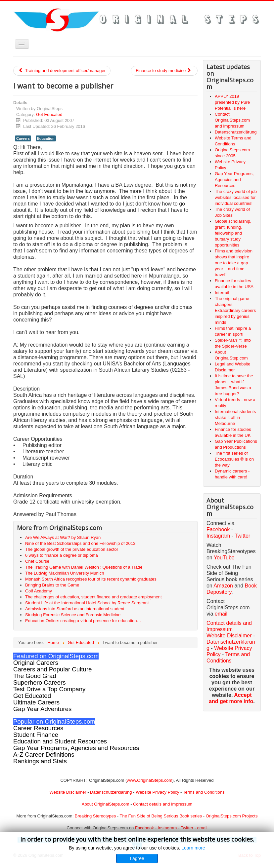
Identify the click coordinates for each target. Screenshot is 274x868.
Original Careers (36, 663)
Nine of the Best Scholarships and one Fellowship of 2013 (80, 543)
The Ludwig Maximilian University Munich (65, 573)
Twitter (242, 536)
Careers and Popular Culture (52, 669)
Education (46, 138)
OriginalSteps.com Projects (232, 816)
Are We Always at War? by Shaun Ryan (63, 537)
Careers (23, 138)
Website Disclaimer (229, 636)
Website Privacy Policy (157, 792)
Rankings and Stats (40, 761)
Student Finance (36, 735)
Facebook (218, 529)
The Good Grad (35, 676)
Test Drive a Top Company (49, 689)
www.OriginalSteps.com (149, 780)
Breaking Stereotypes (95, 816)
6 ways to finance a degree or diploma (62, 555)
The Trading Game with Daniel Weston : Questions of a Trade (84, 567)
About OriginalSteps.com (106, 804)
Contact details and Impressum (163, 804)
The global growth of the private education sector (72, 549)
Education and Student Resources (60, 741)
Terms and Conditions (204, 792)
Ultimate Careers (36, 702)
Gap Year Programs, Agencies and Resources (76, 748)
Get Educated (49, 114)
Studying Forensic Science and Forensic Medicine (73, 615)
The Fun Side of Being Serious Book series (161, 816)
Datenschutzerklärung (111, 792)
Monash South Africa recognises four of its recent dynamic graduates (91, 579)
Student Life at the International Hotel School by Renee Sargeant (87, 603)
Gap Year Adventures (42, 709)
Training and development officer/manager (62, 71)
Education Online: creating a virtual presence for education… (83, 621)
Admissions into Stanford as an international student (75, 609)
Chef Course (37, 561)
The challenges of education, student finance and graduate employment (93, 597)
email (221, 614)
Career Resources (38, 728)
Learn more (193, 848)
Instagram (218, 536)
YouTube (224, 558)
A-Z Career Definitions (44, 755)
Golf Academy (39, 591)
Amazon (224, 586)
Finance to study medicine (164, 71)
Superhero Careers (40, 682)
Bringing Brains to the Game (52, 585)
